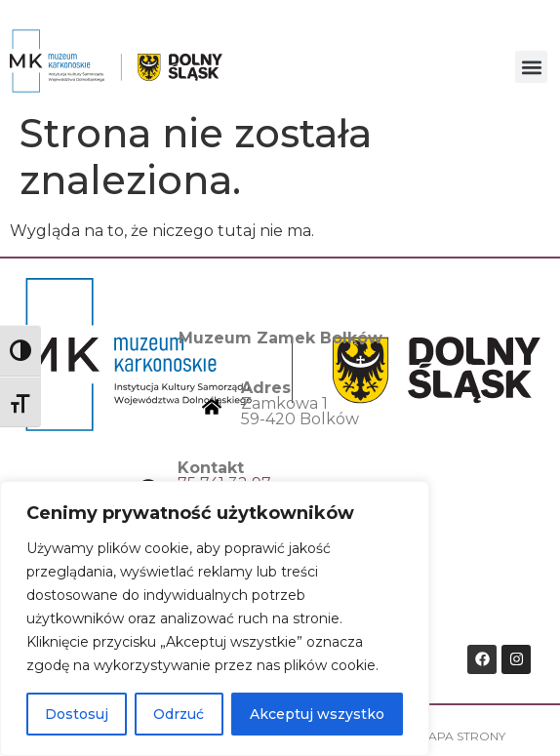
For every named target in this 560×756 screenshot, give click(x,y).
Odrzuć (179, 714)
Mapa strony (461, 736)
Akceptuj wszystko (317, 714)
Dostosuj (77, 714)
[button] (531, 67)
